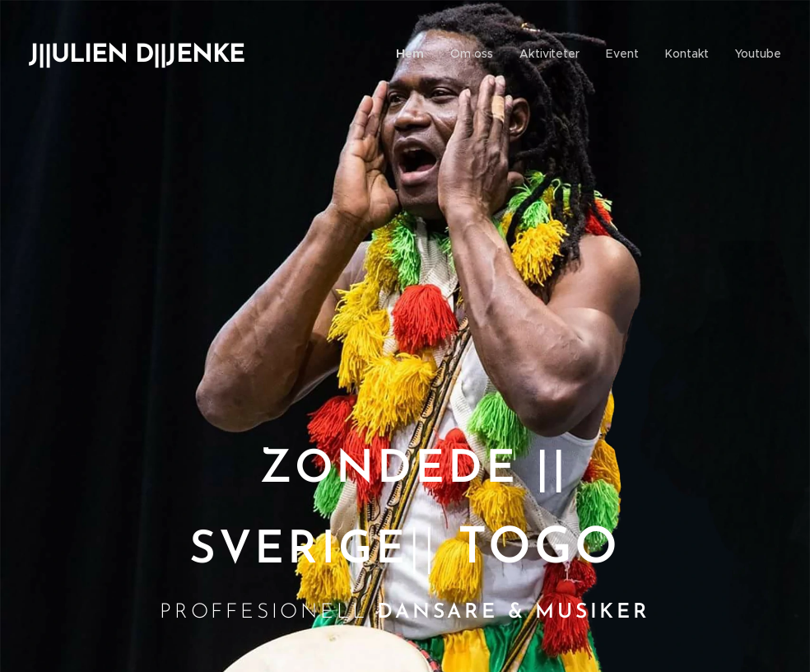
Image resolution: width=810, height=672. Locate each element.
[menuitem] (416, 54)
